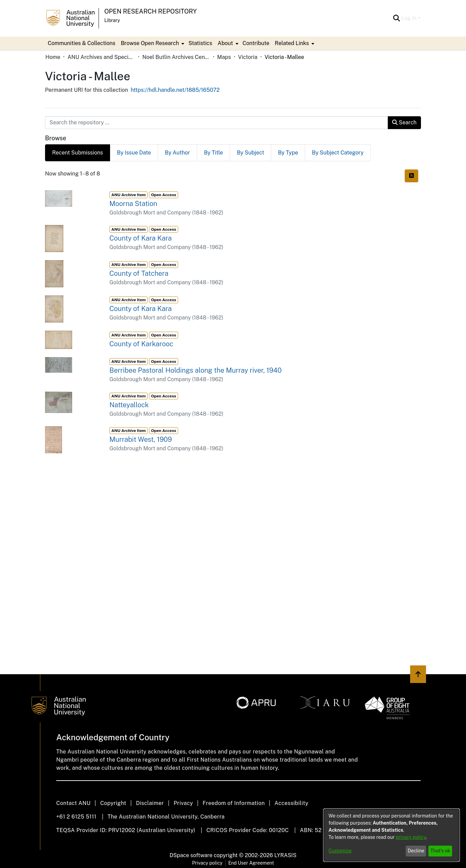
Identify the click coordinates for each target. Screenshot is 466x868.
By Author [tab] (177, 153)
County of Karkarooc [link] (141, 344)
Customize (340, 851)
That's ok (440, 851)
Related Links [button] (292, 43)
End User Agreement (251, 863)
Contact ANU (73, 803)
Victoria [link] (248, 57)
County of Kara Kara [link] (141, 238)
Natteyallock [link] (129, 405)
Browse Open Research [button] (150, 43)
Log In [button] (410, 18)
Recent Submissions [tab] (78, 153)
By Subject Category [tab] (338, 153)
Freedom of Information (234, 803)
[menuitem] (152, 43)
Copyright (113, 803)
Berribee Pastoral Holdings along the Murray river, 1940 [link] (195, 370)
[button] (397, 18)
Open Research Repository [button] (151, 11)
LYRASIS (285, 855)
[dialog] (391, 835)
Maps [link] (224, 57)
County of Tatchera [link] (139, 273)
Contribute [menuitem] (256, 43)
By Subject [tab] (250, 153)
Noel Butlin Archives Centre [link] (176, 57)
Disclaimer (150, 803)
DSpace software (191, 855)
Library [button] (112, 20)
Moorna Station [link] (133, 204)
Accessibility (291, 803)
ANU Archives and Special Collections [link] (101, 57)
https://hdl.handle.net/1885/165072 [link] (175, 90)
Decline (416, 851)
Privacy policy (207, 863)
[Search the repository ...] (217, 123)
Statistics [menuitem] (200, 43)
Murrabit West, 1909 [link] (141, 439)
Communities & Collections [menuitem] (82, 43)
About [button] (225, 43)
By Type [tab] (288, 153)
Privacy (183, 803)
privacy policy (411, 837)
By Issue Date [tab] (134, 153)
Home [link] (53, 57)
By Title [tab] (213, 153)
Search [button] (404, 122)
